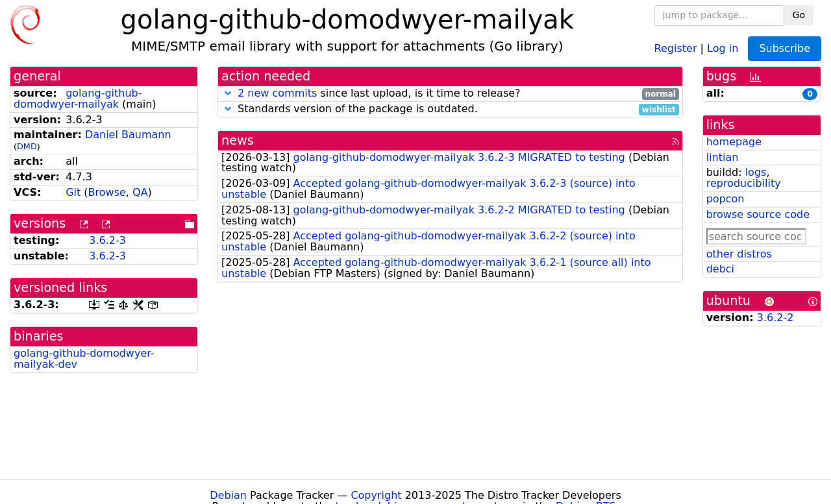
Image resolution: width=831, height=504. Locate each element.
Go (799, 15)
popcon (726, 199)
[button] (228, 93)
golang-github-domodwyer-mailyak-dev (84, 359)
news (238, 140)
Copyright (376, 495)
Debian (228, 495)
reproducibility (744, 183)
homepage (734, 142)
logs (756, 172)
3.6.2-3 (107, 240)
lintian (723, 157)
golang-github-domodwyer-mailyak (78, 99)
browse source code (758, 214)
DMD (27, 146)
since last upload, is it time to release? (450, 94)
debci (720, 269)
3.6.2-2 (775, 318)
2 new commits (277, 93)
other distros (739, 254)
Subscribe (785, 48)
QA (140, 192)
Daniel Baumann (128, 135)
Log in (723, 48)
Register (676, 48)
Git (73, 192)
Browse (107, 192)
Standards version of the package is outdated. (450, 109)
